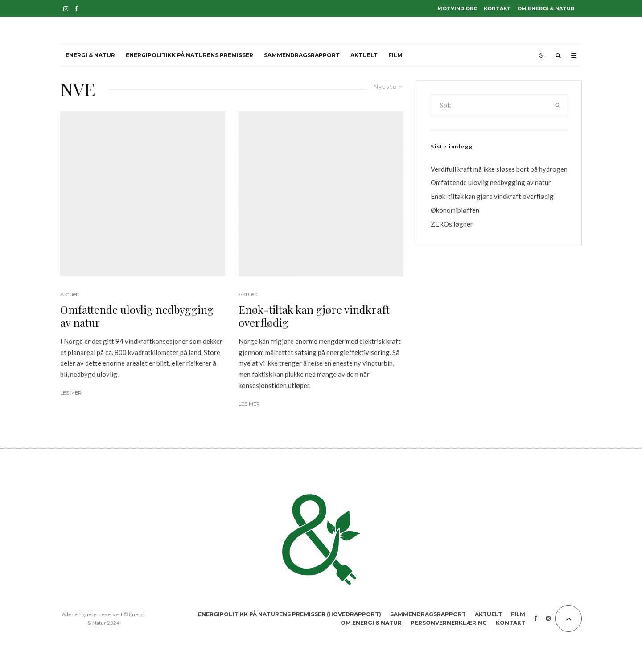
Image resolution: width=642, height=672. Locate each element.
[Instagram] (66, 9)
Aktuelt (364, 55)
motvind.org (457, 8)
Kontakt (497, 8)
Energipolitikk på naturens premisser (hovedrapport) (290, 614)
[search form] (490, 105)
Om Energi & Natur (546, 8)
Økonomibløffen (455, 210)
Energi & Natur (90, 55)
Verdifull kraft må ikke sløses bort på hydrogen (499, 169)
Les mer (71, 393)
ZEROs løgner (452, 224)
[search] (558, 105)
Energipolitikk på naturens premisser (189, 55)
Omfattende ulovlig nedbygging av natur (137, 316)
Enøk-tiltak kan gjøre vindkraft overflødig (314, 316)
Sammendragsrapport (302, 55)
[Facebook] (76, 9)
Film (395, 55)
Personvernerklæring (449, 623)
